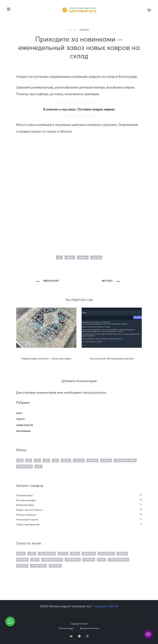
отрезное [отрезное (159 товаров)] (89, 560)
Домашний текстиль (90, 628)
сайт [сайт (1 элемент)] (38, 466)
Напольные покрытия (27, 519)
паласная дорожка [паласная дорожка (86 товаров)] (118, 560)
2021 (59, 258)
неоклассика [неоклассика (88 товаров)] (73, 560)
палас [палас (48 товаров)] (101, 560)
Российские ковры (26, 500)
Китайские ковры (25, 505)
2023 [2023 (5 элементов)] (37, 460)
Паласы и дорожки (26, 515)
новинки (83, 258)
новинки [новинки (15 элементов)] (79, 460)
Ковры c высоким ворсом (30, 510)
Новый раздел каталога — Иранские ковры (46, 358)
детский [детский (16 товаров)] (122, 553)
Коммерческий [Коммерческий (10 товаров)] (47, 553)
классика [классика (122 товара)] (22, 560)
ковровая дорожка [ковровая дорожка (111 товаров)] (52, 560)
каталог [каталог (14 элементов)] (66, 460)
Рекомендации (23, 431)
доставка (57, 94)
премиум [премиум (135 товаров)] (22, 566)
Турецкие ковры (24, 495)
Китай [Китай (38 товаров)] (32, 553)
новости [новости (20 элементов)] (92, 460)
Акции (19, 413)
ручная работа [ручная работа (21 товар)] (39, 566)
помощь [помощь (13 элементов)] (106, 460)
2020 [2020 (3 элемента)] (20, 460)
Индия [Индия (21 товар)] (21, 553)
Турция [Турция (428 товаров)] (75, 553)
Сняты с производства (28, 524)
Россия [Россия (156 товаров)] (63, 553)
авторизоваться (94, 392)
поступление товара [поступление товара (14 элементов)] (125, 460)
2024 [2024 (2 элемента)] (46, 460)
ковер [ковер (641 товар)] (35, 560)
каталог (70, 258)
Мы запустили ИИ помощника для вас (112, 358)
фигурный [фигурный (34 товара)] (55, 566)
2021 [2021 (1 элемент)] (29, 460)
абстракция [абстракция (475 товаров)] (89, 553)
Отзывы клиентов (25, 425)
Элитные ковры (66, 628)
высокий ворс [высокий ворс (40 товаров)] (106, 553)
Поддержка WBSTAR (106, 606)
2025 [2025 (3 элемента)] (55, 460)
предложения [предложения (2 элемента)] (25, 466)
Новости (84, 30)
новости (96, 258)
